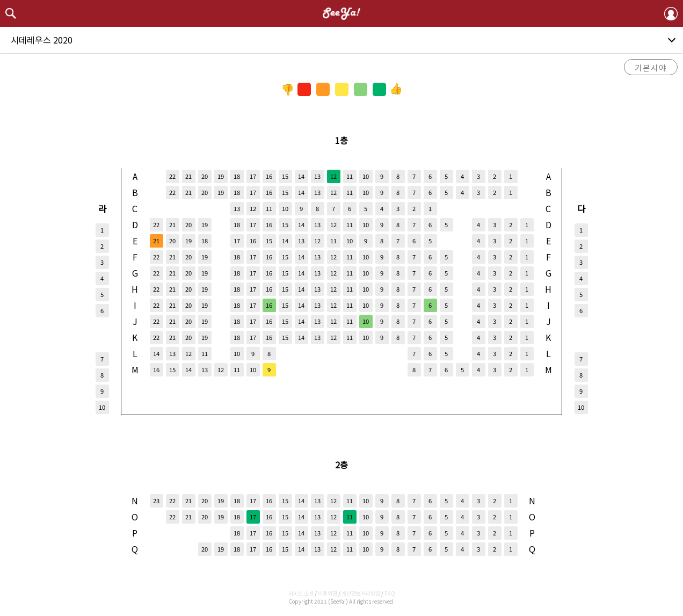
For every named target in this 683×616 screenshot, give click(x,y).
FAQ (390, 593)
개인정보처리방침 (361, 593)
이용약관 (328, 593)
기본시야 (651, 67)
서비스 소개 (301, 593)
